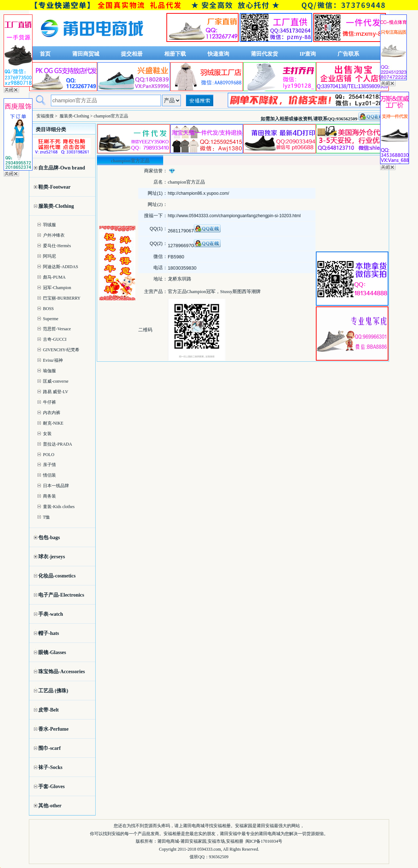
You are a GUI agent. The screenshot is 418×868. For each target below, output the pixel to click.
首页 (45, 54)
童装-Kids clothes (59, 507)
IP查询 (308, 54)
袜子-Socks (50, 767)
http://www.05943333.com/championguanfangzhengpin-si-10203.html (234, 216)
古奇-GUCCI (55, 339)
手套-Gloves (51, 787)
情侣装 (49, 475)
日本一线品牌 (56, 486)
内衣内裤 (52, 413)
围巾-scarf (49, 748)
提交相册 (132, 54)
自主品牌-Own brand (62, 168)
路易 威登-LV (56, 392)
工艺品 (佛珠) (53, 691)
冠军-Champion (57, 288)
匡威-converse (56, 381)
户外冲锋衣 (54, 235)
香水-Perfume (53, 729)
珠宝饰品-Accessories (62, 672)
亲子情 (49, 465)
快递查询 (218, 54)
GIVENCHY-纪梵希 (61, 350)
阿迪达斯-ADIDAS (60, 267)
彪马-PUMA (54, 277)
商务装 (49, 496)
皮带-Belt (49, 710)
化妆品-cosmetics (57, 576)
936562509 (219, 857)
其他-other (50, 806)
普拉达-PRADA (58, 444)
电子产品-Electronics (61, 595)
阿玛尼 (49, 256)
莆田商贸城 (86, 54)
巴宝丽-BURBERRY (62, 298)
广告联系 (348, 54)
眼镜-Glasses (52, 652)
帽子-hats (49, 633)
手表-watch (51, 614)
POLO (49, 455)
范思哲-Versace (57, 329)
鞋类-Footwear (54, 187)
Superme (51, 319)
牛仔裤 (49, 402)
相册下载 (175, 54)
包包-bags (49, 538)
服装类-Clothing (74, 116)
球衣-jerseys (52, 557)
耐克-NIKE (53, 423)
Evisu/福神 (53, 360)
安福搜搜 (45, 116)
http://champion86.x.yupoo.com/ (199, 193)
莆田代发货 (264, 54)
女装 (47, 434)
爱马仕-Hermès (57, 246)
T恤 (46, 517)
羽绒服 (49, 225)
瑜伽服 (49, 371)
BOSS (48, 309)
